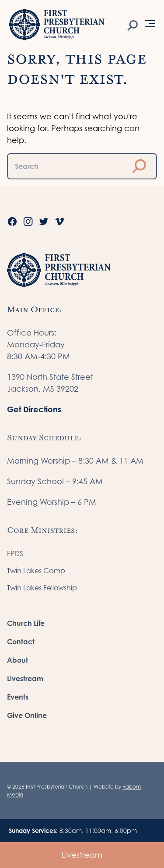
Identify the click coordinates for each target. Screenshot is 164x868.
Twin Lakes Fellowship (42, 588)
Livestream (82, 855)
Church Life (26, 623)
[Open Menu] (150, 24)
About (17, 660)
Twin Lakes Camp (36, 571)
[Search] (133, 24)
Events (18, 697)
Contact (21, 642)
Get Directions (34, 409)
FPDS (15, 554)
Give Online (27, 715)
